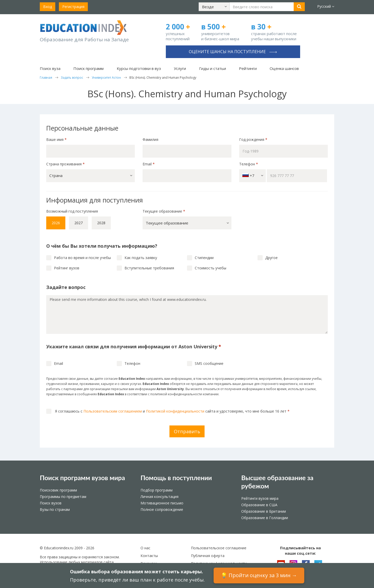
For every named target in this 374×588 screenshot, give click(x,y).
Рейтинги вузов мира (260, 498)
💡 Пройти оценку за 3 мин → (259, 575)
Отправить (187, 431)
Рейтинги (248, 68)
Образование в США (259, 505)
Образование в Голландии (265, 518)
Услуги (180, 68)
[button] (214, 7)
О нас (145, 548)
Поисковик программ (58, 490)
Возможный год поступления (72, 211)
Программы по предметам (63, 497)
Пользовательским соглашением (113, 411)
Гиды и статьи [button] (213, 68)
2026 (56, 223)
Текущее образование (164, 211)
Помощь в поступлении (176, 478)
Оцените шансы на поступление (233, 52)
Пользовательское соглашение (219, 548)
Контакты (149, 556)
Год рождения (254, 139)
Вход (48, 7)
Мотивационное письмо (162, 503)
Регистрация (73, 7)
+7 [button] (253, 176)
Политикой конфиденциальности (175, 411)
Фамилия (150, 139)
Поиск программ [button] (88, 68)
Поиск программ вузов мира (82, 478)
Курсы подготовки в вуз (139, 68)
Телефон (249, 164)
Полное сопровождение (162, 509)
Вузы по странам (55, 509)
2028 (101, 223)
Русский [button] (326, 6)
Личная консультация (159, 497)
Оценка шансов (284, 68)
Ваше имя (56, 139)
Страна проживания (65, 164)
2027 (79, 223)
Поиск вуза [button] (50, 68)
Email (149, 164)
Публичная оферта (208, 556)
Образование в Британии (264, 511)
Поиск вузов (51, 503)
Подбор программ (157, 490)
